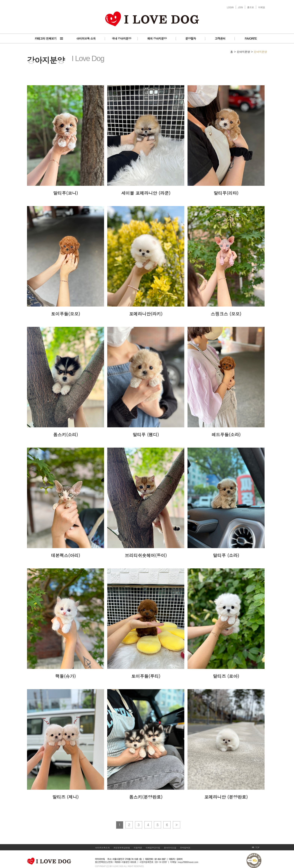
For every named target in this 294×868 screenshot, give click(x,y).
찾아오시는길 (170, 848)
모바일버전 (185, 848)
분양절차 (191, 38)
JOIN (240, 7)
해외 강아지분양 (157, 38)
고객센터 (220, 38)
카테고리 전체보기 (46, 38)
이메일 (262, 7)
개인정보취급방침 (122, 848)
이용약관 (138, 848)
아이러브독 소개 (86, 38)
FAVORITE (251, 38)
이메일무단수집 (153, 848)
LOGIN (230, 7)
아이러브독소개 (102, 848)
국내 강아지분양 (121, 38)
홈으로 (250, 7)
